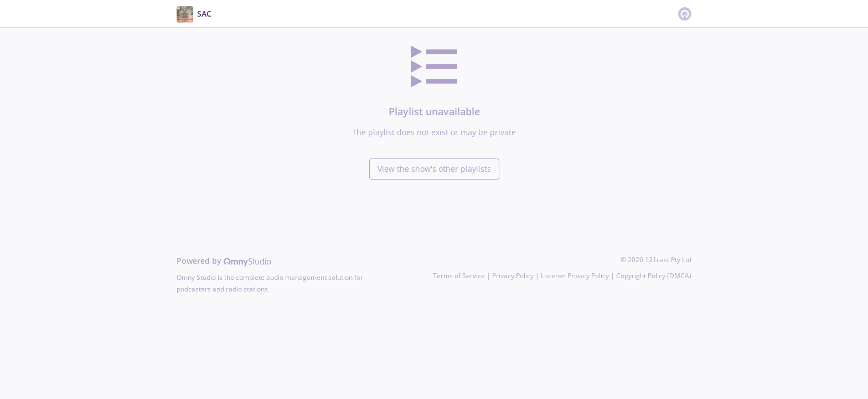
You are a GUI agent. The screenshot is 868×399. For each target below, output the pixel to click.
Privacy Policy (513, 276)
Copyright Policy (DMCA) (654, 276)
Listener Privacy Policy (575, 276)
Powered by (224, 261)
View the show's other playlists (434, 169)
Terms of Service (459, 276)
